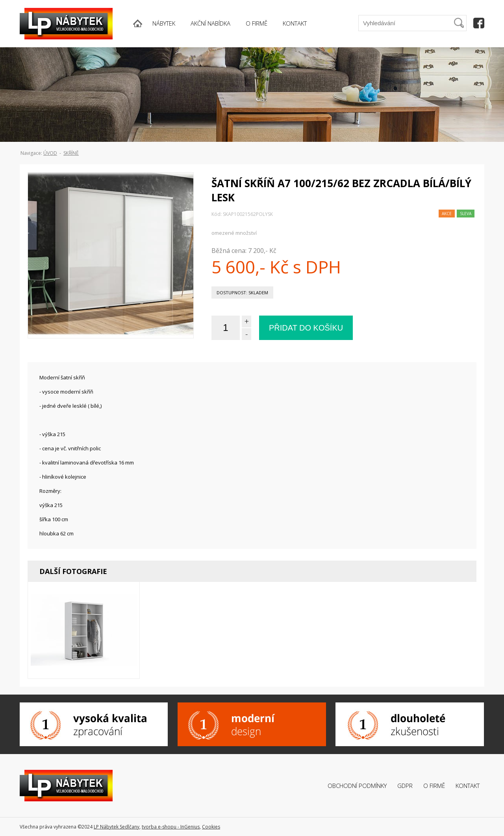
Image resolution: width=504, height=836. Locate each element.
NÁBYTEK (164, 23)
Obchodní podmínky (357, 786)
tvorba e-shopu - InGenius (171, 827)
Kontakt (468, 786)
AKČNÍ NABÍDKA (210, 23)
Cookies (211, 827)
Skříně (71, 153)
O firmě (434, 786)
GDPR (405, 786)
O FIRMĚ (257, 23)
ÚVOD (50, 153)
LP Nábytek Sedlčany (117, 827)
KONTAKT (295, 23)
